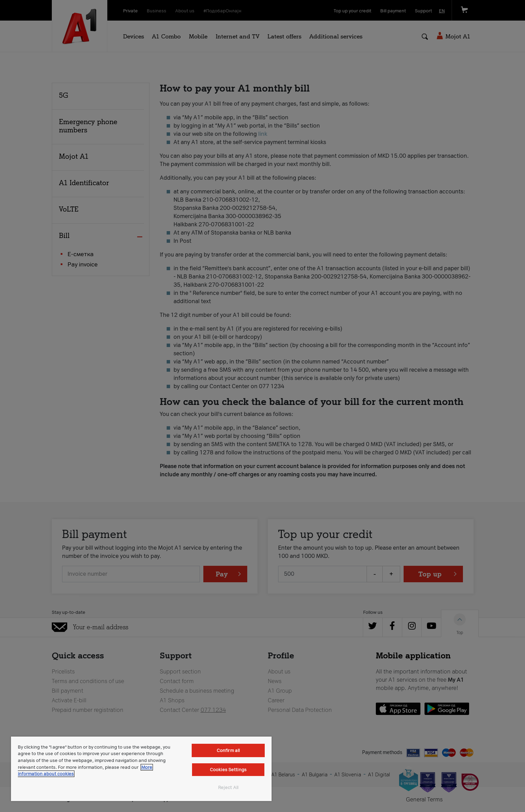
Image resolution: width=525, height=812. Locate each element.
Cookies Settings (228, 770)
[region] (141, 769)
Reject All (228, 787)
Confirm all (228, 750)
